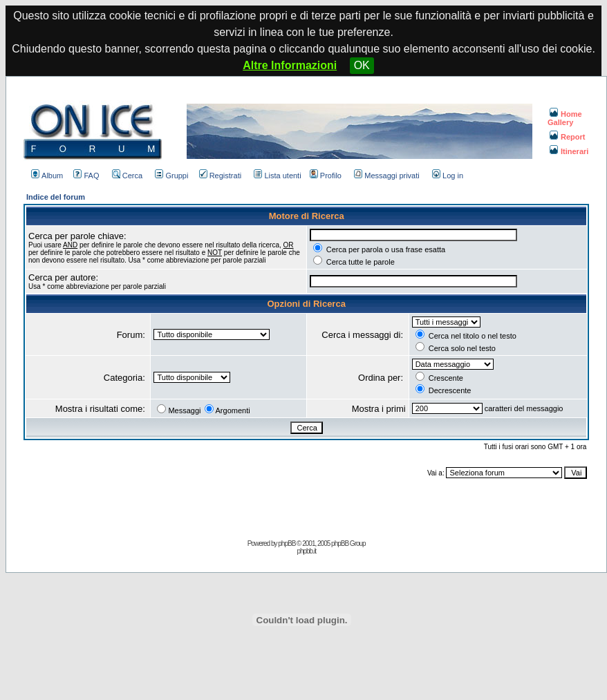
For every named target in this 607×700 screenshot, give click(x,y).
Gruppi (171, 176)
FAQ (86, 176)
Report (567, 137)
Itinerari (569, 151)
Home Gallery (565, 118)
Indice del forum (56, 197)
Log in (448, 176)
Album (47, 176)
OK (362, 65)
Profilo (326, 176)
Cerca (127, 176)
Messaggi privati (386, 176)
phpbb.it (306, 551)
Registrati (220, 176)
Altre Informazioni (290, 65)
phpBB (287, 543)
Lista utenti (277, 176)
